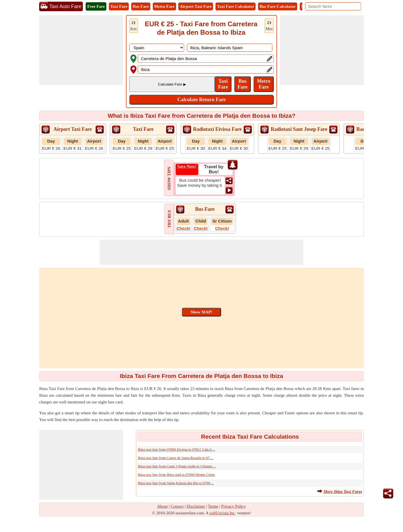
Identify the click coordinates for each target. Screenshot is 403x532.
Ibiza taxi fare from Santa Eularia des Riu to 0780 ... (176, 483)
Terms (213, 506)
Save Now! (187, 166)
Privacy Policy (234, 506)
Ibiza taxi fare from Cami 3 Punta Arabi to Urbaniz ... (177, 466)
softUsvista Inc (222, 513)
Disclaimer (196, 506)
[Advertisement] (81, 50)
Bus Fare (141, 6)
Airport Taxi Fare (196, 6)
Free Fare (96, 6)
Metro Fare (164, 6)
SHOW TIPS (169, 178)
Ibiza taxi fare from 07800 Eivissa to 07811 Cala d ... (176, 449)
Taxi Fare (119, 6)
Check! (184, 228)
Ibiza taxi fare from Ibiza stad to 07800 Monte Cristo (176, 475)
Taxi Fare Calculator (236, 6)
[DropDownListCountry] (157, 48)
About (163, 506)
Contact (177, 506)
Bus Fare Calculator (278, 6)
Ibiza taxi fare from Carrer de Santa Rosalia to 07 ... (175, 458)
